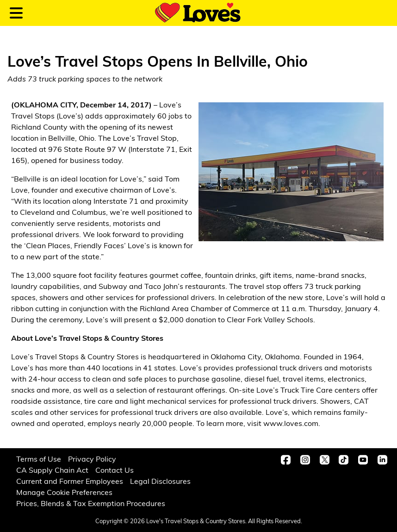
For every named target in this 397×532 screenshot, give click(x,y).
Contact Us (115, 471)
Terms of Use (39, 460)
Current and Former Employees (70, 482)
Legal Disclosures (160, 482)
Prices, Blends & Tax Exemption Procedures (91, 504)
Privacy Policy (92, 460)
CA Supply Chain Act (52, 471)
